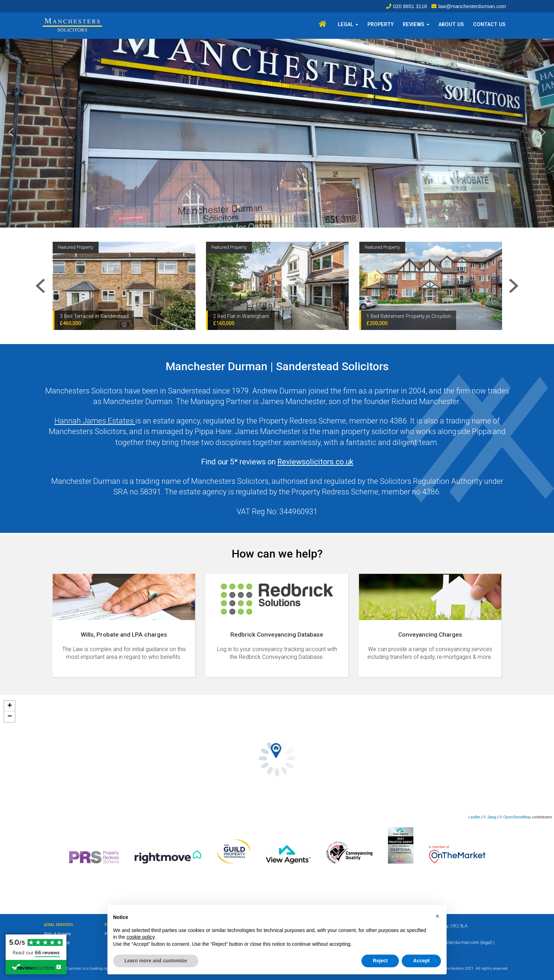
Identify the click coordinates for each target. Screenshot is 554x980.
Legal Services (58, 925)
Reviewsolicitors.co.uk (315, 462)
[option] (124, 286)
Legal (348, 25)
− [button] (10, 717)
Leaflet (474, 817)
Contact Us (489, 25)
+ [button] (10, 706)
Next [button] (514, 286)
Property (381, 25)
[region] (277, 132)
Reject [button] (380, 961)
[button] (11, 132)
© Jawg (490, 817)
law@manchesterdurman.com (472, 6)
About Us (451, 25)
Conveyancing (57, 942)
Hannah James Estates (95, 421)
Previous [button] (40, 286)
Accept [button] (421, 961)
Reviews (416, 25)
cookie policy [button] (140, 937)
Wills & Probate (57, 934)
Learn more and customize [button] (156, 961)
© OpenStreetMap (515, 817)
